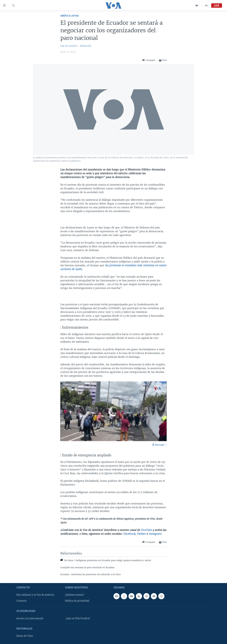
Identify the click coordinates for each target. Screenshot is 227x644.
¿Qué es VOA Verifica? (78, 618)
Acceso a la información (30, 618)
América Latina (70, 16)
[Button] (148, 60)
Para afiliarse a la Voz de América (35, 595)
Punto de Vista (25, 636)
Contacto (22, 601)
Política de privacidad (77, 601)
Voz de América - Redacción (76, 46)
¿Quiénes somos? (75, 595)
